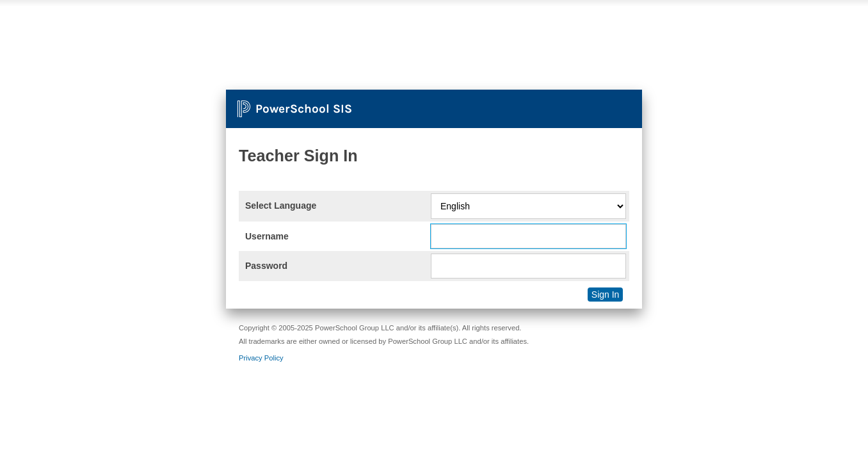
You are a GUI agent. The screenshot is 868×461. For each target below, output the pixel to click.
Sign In (606, 295)
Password (266, 266)
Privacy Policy (261, 358)
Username (267, 236)
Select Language (281, 206)
